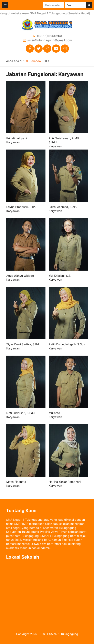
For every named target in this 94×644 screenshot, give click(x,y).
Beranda (33, 61)
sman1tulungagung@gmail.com (50, 40)
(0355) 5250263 (50, 36)
